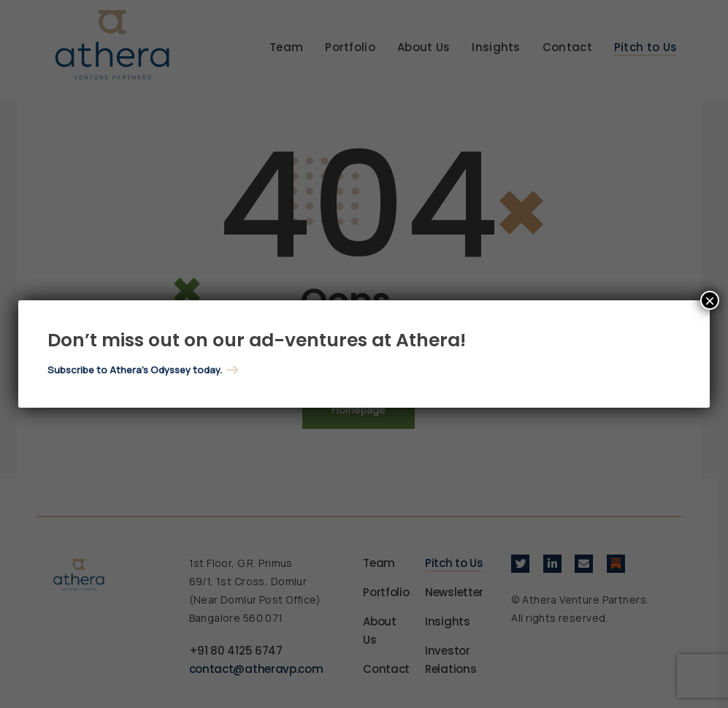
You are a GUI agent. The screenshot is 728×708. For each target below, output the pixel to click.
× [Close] (710, 300)
